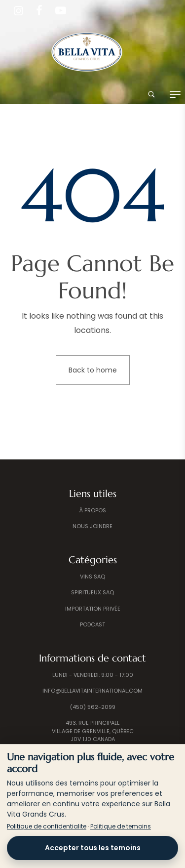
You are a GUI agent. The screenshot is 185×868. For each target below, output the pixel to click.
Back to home (93, 370)
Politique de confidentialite (47, 826)
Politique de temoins (121, 826)
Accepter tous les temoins (93, 848)
